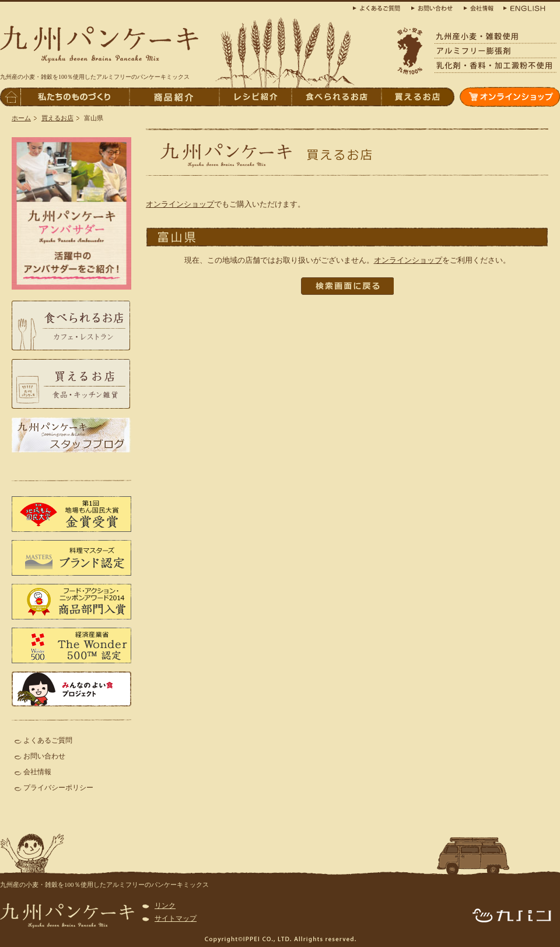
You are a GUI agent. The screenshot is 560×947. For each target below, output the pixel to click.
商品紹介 (174, 97)
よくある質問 (379, 7)
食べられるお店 (336, 97)
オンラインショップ (180, 204)
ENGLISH (522, 7)
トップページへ (10, 97)
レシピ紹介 (255, 97)
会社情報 (37, 772)
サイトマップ (176, 918)
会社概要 (478, 7)
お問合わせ (435, 7)
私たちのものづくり (75, 97)
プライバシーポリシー (58, 788)
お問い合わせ (44, 756)
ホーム (21, 118)
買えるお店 (57, 118)
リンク (165, 906)
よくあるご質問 (48, 740)
